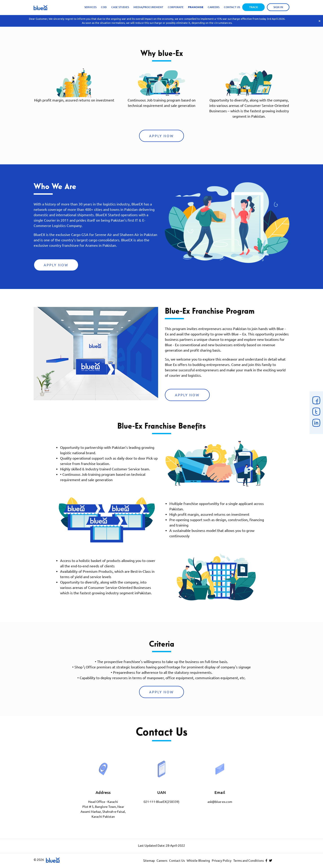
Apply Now (161, 136)
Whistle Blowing (198, 861)
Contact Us (232, 7)
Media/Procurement (148, 7)
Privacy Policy (222, 861)
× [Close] (320, 21)
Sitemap (149, 861)
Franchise (196, 7)
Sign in (278, 7)
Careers (214, 7)
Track (254, 7)
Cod (104, 7)
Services (90, 7)
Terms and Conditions (249, 861)
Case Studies (120, 7)
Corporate (176, 7)
